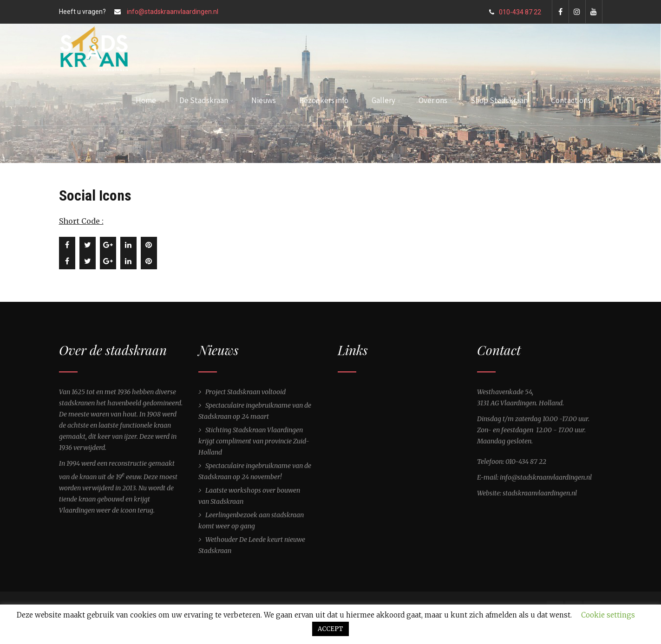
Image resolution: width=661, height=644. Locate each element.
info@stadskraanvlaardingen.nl (173, 12)
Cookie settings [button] (608, 615)
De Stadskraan (206, 100)
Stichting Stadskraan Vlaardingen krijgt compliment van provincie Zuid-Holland (254, 441)
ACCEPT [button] (330, 629)
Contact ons (571, 100)
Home (146, 100)
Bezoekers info (324, 100)
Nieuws (264, 100)
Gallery (386, 100)
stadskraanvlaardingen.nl (540, 493)
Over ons (435, 100)
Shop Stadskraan (499, 100)
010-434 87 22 (515, 12)
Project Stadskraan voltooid (245, 392)
